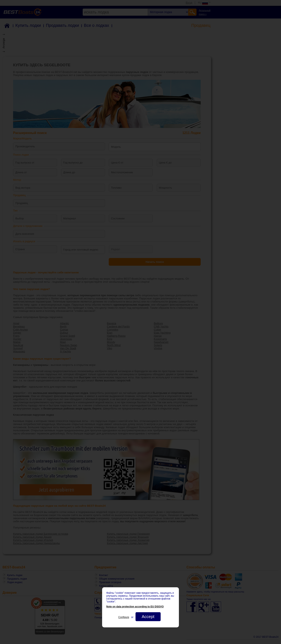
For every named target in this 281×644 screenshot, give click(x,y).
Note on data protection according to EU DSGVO (135, 607)
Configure (124, 617)
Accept (148, 617)
